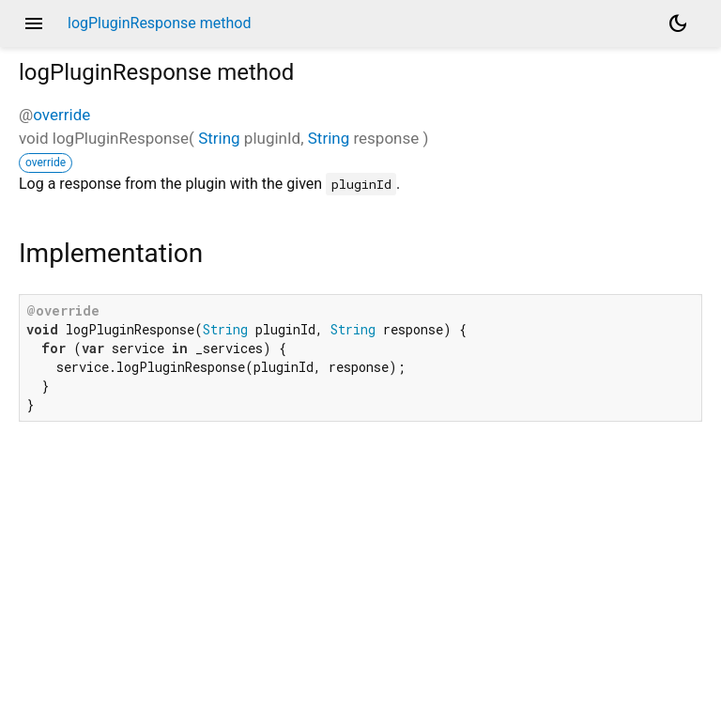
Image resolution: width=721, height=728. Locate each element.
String (219, 138)
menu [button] (34, 23)
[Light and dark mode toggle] (678, 23)
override (61, 115)
